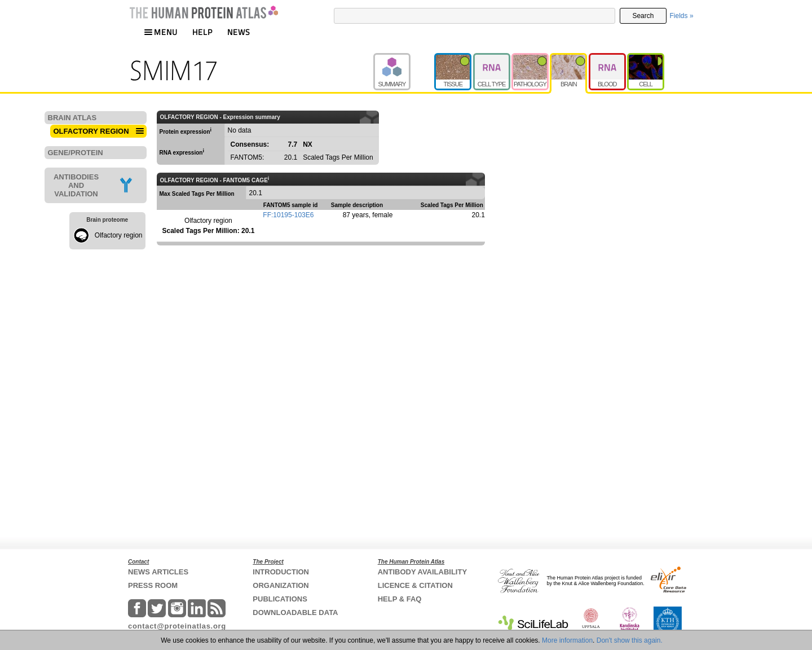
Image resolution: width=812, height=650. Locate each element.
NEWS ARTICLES (158, 572)
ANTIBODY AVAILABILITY (422, 572)
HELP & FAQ (400, 599)
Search (643, 16)
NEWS (239, 32)
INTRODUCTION (281, 572)
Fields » (682, 16)
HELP (202, 32)
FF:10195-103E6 (288, 215)
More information (567, 640)
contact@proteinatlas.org (177, 626)
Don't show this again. (630, 640)
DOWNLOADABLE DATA (295, 612)
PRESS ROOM (153, 585)
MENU (161, 32)
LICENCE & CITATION (415, 585)
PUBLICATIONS (280, 599)
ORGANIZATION (281, 585)
